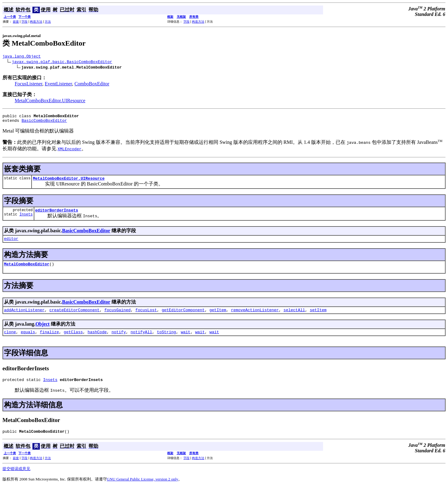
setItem (318, 317)
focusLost (146, 317)
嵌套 (16, 22)
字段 (24, 22)
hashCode (97, 340)
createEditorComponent (74, 317)
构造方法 (36, 22)
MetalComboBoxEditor (27, 270)
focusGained (118, 317)
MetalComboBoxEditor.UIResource (50, 101)
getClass (73, 340)
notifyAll (141, 340)
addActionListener (24, 317)
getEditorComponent (183, 317)
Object (43, 331)
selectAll (294, 317)
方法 (48, 22)
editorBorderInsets (57, 215)
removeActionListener (255, 317)
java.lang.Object (22, 57)
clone (10, 340)
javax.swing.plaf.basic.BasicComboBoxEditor (62, 62)
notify (119, 340)
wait (185, 340)
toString (166, 340)
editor (11, 244)
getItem (218, 317)
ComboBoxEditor (92, 85)
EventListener (58, 85)
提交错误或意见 (16, 479)
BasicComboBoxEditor (44, 123)
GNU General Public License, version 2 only (143, 489)
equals (28, 340)
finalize (49, 340)
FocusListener (28, 85)
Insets (26, 220)
